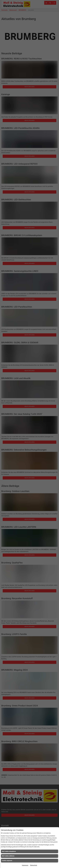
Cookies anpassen (7, 861)
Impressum (25, 865)
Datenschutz (34, 865)
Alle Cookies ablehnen (8, 856)
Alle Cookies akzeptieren (9, 851)
